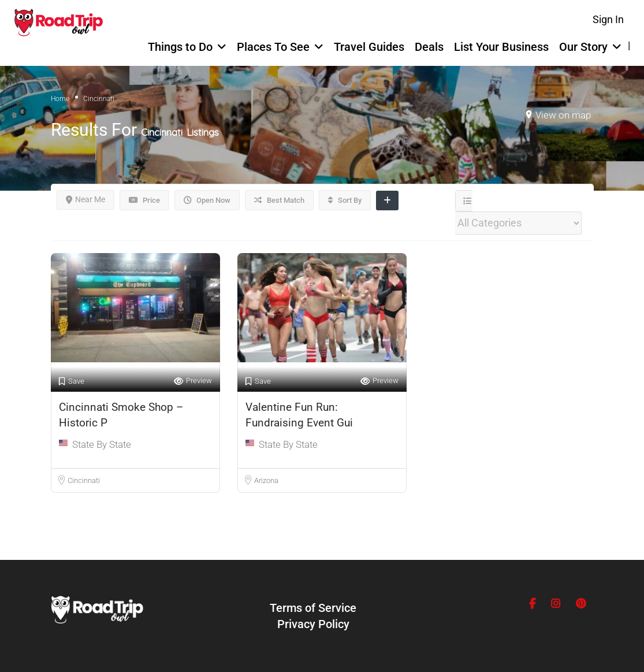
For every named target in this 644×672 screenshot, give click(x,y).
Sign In (608, 19)
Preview (193, 381)
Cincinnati (84, 480)
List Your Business (501, 47)
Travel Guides (369, 47)
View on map (563, 115)
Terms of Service (313, 608)
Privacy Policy (313, 624)
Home (60, 99)
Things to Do (180, 47)
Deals (429, 47)
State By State (102, 444)
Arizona (266, 480)
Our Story (583, 47)
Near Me (85, 199)
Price (144, 200)
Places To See (273, 47)
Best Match (279, 200)
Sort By (345, 200)
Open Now (207, 200)
